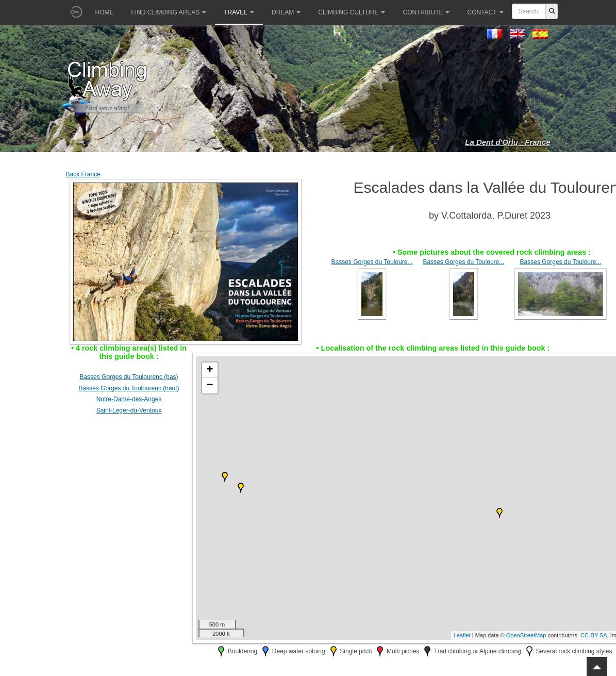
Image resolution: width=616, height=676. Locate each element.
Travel (239, 12)
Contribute (426, 12)
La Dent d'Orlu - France (507, 142)
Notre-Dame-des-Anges (129, 399)
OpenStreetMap (526, 635)
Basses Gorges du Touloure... (372, 262)
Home (105, 12)
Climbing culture (352, 12)
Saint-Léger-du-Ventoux (129, 410)
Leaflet (462, 635)
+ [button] (210, 370)
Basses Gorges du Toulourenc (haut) (129, 388)
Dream (286, 12)
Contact (485, 12)
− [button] (210, 386)
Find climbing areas (169, 12)
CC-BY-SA (594, 635)
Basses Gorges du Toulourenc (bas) (129, 377)
